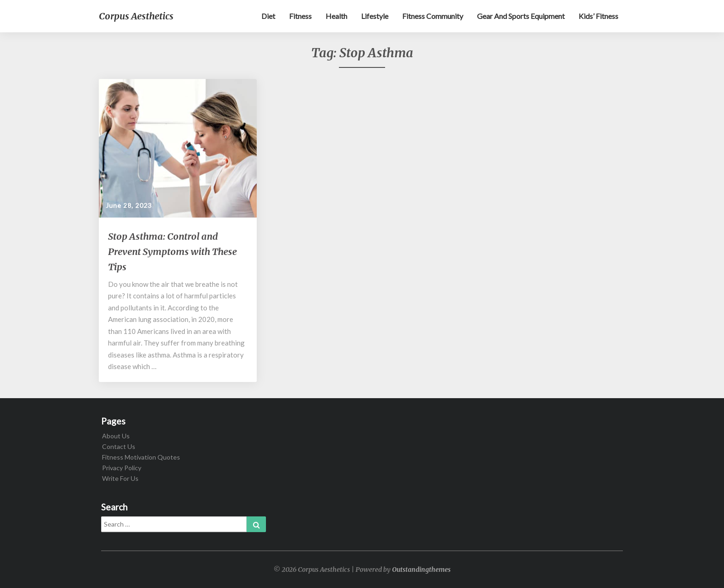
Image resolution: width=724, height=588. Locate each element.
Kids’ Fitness (598, 16)
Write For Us (120, 478)
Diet (268, 16)
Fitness (300, 16)
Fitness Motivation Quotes (141, 457)
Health (336, 16)
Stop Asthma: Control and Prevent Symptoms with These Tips (172, 252)
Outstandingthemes (421, 570)
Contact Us (119, 446)
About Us (116, 436)
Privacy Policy (122, 468)
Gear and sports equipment (521, 16)
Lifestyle (375, 16)
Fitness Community (433, 16)
